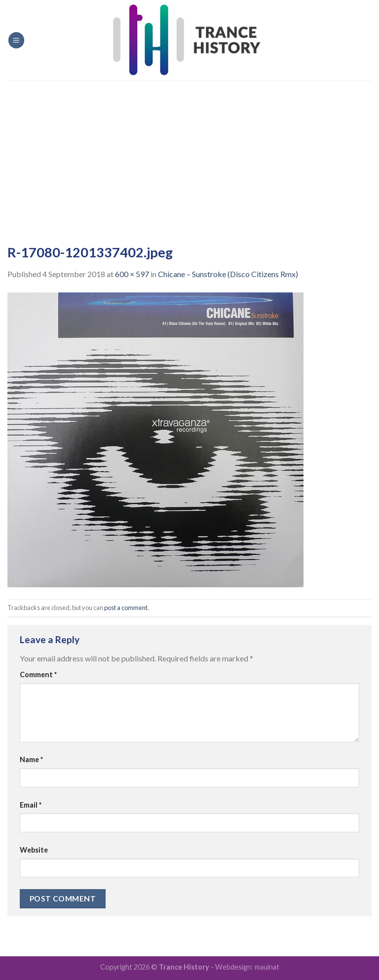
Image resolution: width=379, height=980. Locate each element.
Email (31, 805)
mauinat (267, 967)
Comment (38, 674)
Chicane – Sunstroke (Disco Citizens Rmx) (228, 274)
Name (31, 759)
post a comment (126, 608)
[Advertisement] (189, 155)
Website (34, 850)
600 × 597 (132, 274)
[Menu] (16, 40)
